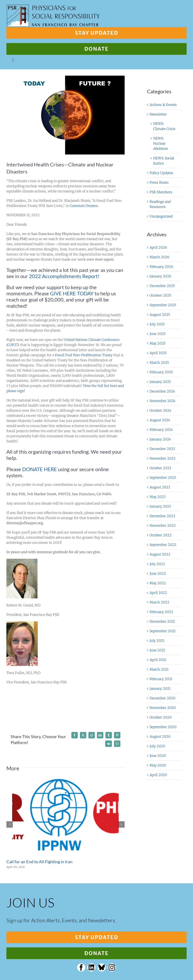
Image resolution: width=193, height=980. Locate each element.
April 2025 (158, 353)
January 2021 (160, 688)
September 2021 (163, 631)
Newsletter (158, 114)
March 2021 (159, 669)
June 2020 (158, 756)
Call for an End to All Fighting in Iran (39, 862)
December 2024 (162, 391)
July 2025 (157, 324)
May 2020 (158, 765)
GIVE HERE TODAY (72, 293)
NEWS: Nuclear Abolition (161, 143)
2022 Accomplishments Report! (64, 276)
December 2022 (162, 516)
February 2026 (161, 267)
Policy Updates (161, 173)
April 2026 (158, 247)
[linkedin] (91, 967)
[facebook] (81, 967)
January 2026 (160, 276)
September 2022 (163, 545)
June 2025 (158, 334)
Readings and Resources (160, 204)
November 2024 (163, 401)
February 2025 (161, 372)
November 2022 (163, 525)
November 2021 (162, 621)
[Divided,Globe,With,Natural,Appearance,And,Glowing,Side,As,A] (66, 115)
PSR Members (161, 192)
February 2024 (161, 430)
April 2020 (158, 775)
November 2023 (162, 458)
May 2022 (158, 583)
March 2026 (159, 257)
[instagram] (112, 967)
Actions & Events (163, 105)
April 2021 (158, 660)
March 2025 (159, 362)
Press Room (159, 182)
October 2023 (160, 468)
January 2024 (160, 439)
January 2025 (160, 382)
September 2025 (163, 305)
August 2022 (160, 554)
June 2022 (158, 573)
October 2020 (161, 717)
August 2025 (160, 315)
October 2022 (161, 535)
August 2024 (160, 420)
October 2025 (160, 295)
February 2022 (161, 612)
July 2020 (157, 746)
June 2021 (157, 650)
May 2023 (158, 497)
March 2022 (159, 602)
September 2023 (163, 478)
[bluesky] (102, 967)
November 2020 (163, 708)
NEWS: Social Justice (164, 161)
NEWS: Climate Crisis (164, 126)
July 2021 (157, 641)
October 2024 (160, 410)
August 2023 (160, 487)
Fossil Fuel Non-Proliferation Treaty (84, 355)
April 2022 (158, 593)
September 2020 (163, 727)
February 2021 (161, 679)
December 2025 (162, 286)
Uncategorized (161, 216)
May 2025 (158, 343)
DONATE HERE (40, 469)
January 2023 (160, 506)
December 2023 (162, 449)
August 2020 (160, 736)
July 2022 (157, 564)
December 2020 (162, 698)
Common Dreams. (84, 206)
